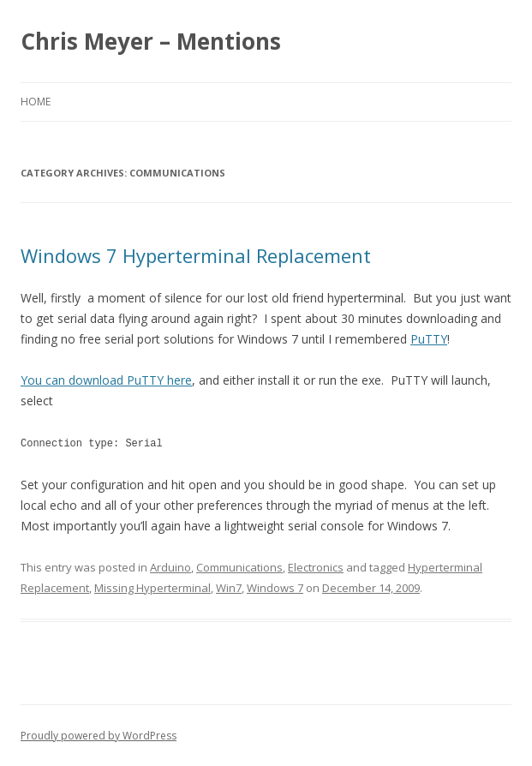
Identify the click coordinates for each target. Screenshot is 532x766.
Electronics (316, 566)
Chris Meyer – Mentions (151, 41)
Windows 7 (275, 587)
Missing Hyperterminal (152, 587)
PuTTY (429, 339)
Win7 (229, 587)
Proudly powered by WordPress (99, 735)
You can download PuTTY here (106, 380)
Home (36, 102)
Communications (239, 566)
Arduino (170, 566)
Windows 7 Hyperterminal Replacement (196, 255)
